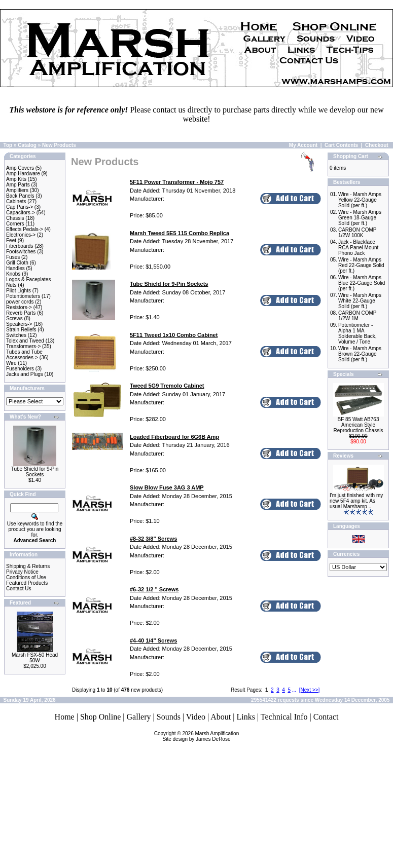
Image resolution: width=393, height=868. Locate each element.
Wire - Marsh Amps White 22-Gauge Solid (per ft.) (360, 301)
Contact (326, 717)
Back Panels (20, 196)
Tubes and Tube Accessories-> (24, 355)
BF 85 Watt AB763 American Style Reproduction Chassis (359, 425)
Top (8, 145)
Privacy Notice (22, 572)
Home (65, 717)
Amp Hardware (23, 174)
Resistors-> (19, 307)
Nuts (11, 285)
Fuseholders (20, 369)
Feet (11, 240)
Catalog (27, 145)
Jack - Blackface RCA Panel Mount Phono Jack (359, 248)
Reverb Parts (21, 313)
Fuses (13, 257)
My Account (303, 145)
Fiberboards (20, 246)
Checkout (377, 145)
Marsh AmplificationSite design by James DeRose (201, 736)
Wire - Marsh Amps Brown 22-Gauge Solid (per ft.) (360, 354)
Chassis (15, 218)
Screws (14, 318)
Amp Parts (18, 185)
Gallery (139, 717)
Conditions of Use (26, 577)
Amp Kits (16, 179)
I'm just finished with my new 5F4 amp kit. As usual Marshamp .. (356, 501)
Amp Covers (20, 168)
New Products (59, 145)
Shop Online (100, 717)
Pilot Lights (19, 291)
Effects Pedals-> (25, 229)
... (294, 690)
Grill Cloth (17, 263)
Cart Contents (341, 145)
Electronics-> (21, 235)
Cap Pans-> (20, 207)
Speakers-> (19, 324)
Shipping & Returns (28, 566)
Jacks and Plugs (25, 374)
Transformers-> (23, 346)
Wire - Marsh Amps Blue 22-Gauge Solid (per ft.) (362, 283)
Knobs (13, 274)
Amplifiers (17, 190)
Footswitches (21, 252)
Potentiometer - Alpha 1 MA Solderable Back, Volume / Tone (358, 333)
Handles (15, 268)
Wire (11, 363)
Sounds (169, 717)
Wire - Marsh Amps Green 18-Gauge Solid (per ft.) (360, 218)
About (221, 717)
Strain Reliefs (21, 330)
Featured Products (27, 583)
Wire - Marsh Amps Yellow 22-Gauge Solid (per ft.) (360, 200)
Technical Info (284, 717)
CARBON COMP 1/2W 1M (357, 316)
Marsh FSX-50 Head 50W (35, 658)
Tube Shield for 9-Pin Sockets (35, 472)
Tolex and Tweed (25, 341)
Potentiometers (23, 296)
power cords (20, 302)
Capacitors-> (21, 213)
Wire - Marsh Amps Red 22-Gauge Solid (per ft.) (361, 265)
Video (196, 717)
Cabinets (16, 201)
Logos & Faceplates (28, 279)
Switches (16, 335)
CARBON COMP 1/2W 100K (357, 233)
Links (245, 717)
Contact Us (19, 589)
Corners (15, 224)
